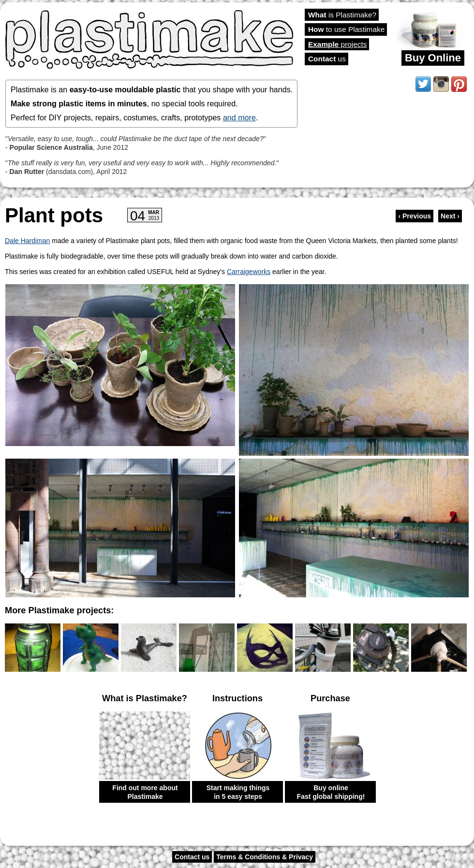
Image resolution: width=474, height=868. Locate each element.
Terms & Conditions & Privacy (265, 857)
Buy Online (433, 58)
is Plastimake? (342, 15)
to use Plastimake (346, 29)
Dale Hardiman (27, 241)
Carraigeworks (249, 272)
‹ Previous (415, 216)
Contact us (192, 857)
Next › (450, 216)
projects (337, 44)
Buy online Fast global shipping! (331, 792)
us (327, 59)
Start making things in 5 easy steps (238, 792)
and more (239, 117)
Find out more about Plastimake (145, 792)
